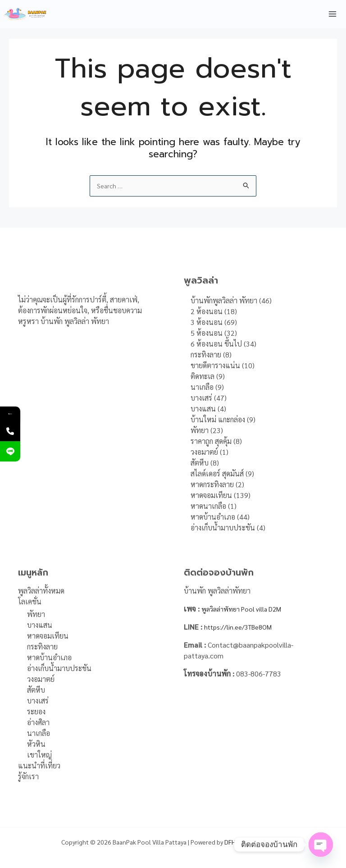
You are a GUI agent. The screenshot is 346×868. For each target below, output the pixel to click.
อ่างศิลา (38, 722)
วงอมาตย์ (41, 679)
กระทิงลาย (42, 646)
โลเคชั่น (30, 601)
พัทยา (36, 614)
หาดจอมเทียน (48, 636)
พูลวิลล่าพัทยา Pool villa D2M (246, 609)
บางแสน (40, 625)
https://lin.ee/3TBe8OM (243, 627)
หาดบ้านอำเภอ (49, 657)
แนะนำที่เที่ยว (39, 765)
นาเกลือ (39, 733)
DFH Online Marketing (255, 842)
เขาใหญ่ (39, 755)
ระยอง (36, 711)
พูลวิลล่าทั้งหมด (41, 591)
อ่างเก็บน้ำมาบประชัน (59, 668)
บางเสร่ (38, 701)
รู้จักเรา (28, 776)
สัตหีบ (36, 690)
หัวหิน (36, 744)
